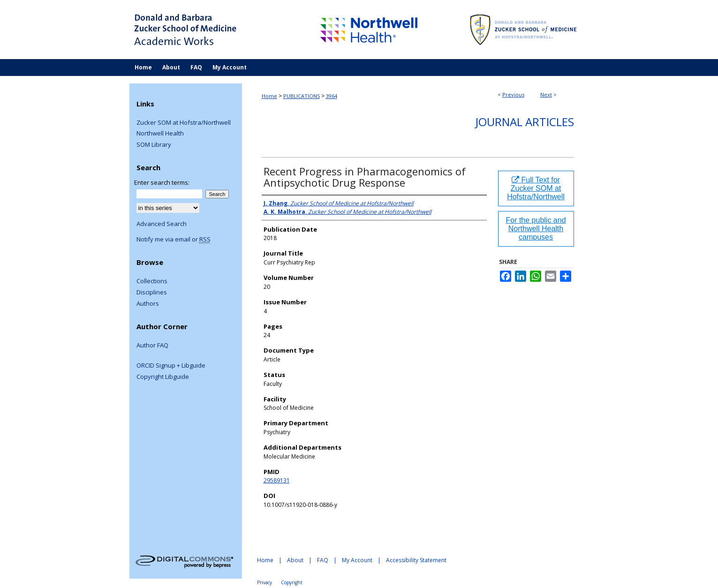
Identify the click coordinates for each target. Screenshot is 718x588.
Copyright (292, 582)
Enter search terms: (162, 182)
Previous (513, 94)
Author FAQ (152, 346)
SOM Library (154, 145)
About (295, 560)
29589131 (277, 480)
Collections (152, 281)
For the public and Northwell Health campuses (536, 229)
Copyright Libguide (163, 377)
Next (546, 94)
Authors (148, 304)
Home (269, 96)
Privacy (265, 582)
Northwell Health (160, 134)
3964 (332, 96)
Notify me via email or (174, 240)
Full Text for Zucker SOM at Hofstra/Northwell (536, 188)
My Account (357, 560)
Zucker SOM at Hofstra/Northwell (184, 123)
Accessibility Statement (416, 560)
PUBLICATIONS (302, 96)
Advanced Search (162, 224)
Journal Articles (525, 122)
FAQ (323, 560)
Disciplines (152, 293)
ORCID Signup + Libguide (171, 366)
